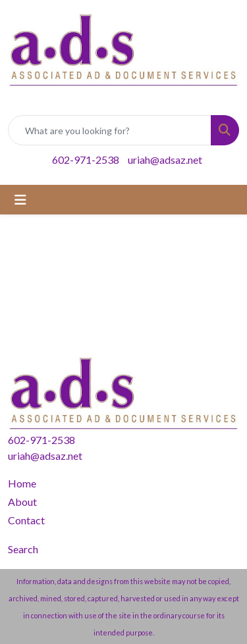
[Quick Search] (110, 130)
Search (23, 549)
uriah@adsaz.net (165, 160)
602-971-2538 (86, 160)
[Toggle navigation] (20, 200)
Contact (26, 520)
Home (22, 483)
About (22, 502)
